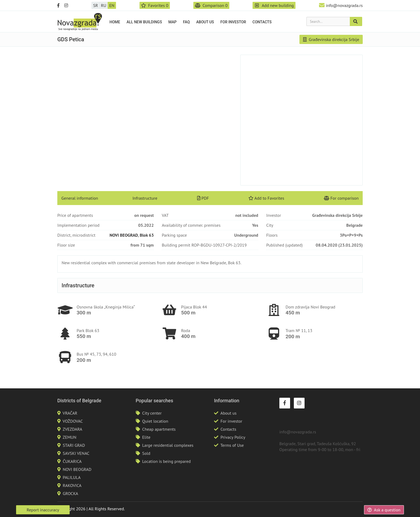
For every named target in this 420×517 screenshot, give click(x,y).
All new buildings (144, 22)
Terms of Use (232, 445)
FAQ (186, 22)
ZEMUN (70, 437)
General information (80, 198)
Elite (146, 437)
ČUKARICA (72, 461)
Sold (146, 453)
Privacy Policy (233, 437)
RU (104, 5)
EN (112, 5)
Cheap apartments (159, 429)
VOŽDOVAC (73, 421)
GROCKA (70, 493)
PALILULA (72, 477)
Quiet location (155, 421)
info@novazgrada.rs (344, 5)
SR (96, 5)
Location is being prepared (166, 461)
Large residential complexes (168, 445)
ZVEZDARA (72, 429)
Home (115, 22)
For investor (233, 22)
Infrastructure (145, 198)
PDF (203, 198)
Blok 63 (147, 235)
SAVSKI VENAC (76, 453)
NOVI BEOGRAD (124, 235)
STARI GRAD (74, 445)
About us (205, 22)
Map (173, 22)
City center (152, 413)
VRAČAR (70, 413)
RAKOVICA (72, 485)
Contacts (262, 22)
